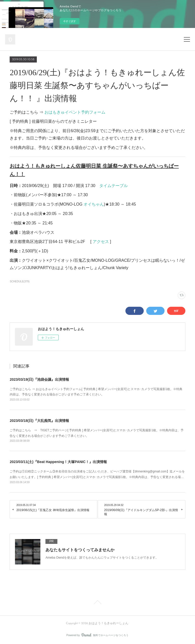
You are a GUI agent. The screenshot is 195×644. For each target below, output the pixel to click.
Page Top (97, 603)
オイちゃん (94, 204)
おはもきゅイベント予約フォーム (75, 112)
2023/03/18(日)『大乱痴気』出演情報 (39, 421)
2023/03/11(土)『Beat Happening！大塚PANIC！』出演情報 (58, 462)
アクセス (101, 242)
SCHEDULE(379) (20, 281)
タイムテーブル (113, 186)
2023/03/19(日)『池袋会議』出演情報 (39, 379)
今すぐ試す (70, 21)
